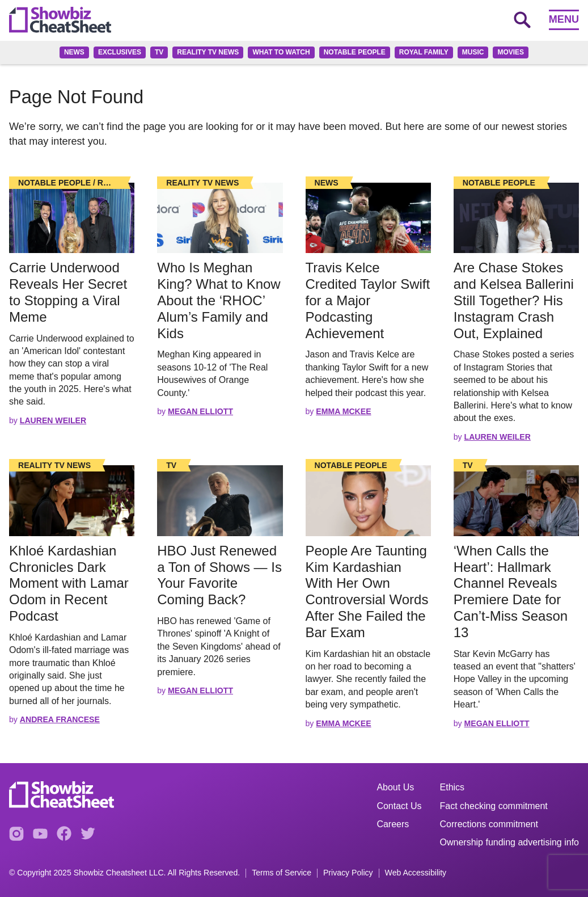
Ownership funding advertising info (509, 842)
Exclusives (120, 52)
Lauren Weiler (53, 420)
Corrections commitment (489, 824)
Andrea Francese (60, 719)
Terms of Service (282, 873)
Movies (511, 52)
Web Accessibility (416, 873)
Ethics (452, 787)
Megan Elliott (200, 411)
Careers (393, 824)
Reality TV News (208, 52)
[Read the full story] (72, 218)
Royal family (424, 52)
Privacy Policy (348, 873)
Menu (564, 19)
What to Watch (281, 52)
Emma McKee (343, 411)
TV (159, 52)
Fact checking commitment (494, 806)
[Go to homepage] (60, 20)
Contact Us (399, 806)
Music (473, 52)
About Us (395, 787)
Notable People (355, 52)
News (74, 52)
